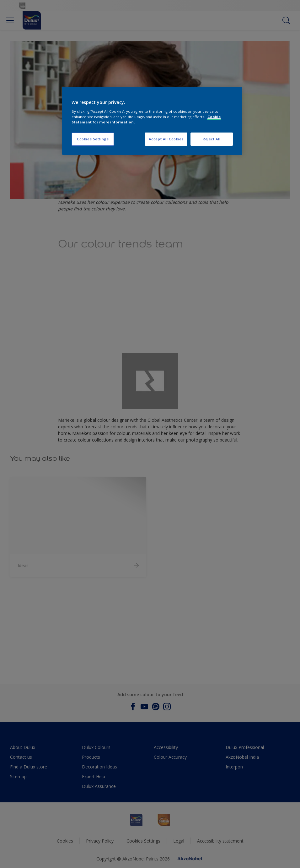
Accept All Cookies (166, 139)
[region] (152, 121)
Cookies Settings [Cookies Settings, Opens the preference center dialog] (93, 139)
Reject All (212, 139)
